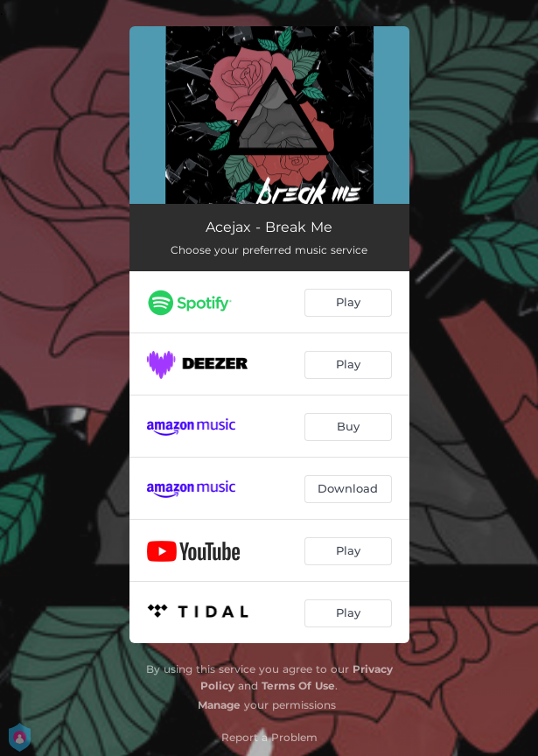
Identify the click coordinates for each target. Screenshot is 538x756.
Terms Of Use (298, 686)
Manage (219, 705)
